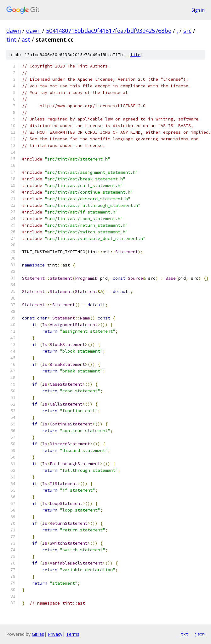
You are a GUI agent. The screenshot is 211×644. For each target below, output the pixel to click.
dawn (14, 31)
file (135, 55)
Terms (73, 634)
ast (26, 39)
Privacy (55, 634)
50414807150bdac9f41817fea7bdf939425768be (109, 31)
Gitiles (38, 634)
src (187, 31)
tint (11, 39)
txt (185, 634)
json (200, 634)
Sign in (198, 10)
